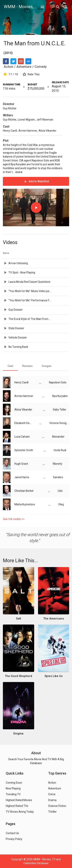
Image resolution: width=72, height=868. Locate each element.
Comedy (41, 67)
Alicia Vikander (48, 131)
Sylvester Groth (24, 450)
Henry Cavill (10, 131)
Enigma (18, 733)
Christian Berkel (24, 491)
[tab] (10, 366)
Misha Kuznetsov (25, 504)
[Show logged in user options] (66, 7)
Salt (19, 619)
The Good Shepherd (18, 676)
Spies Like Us (54, 676)
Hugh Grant (21, 464)
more (19, 172)
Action (9, 67)
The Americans (54, 619)
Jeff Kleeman (45, 120)
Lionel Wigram (26, 120)
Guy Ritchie (10, 108)
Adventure (24, 67)
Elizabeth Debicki (23, 423)
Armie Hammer (28, 131)
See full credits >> (14, 519)
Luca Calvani (22, 437)
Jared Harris (22, 477)
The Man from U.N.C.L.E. (35, 43)
